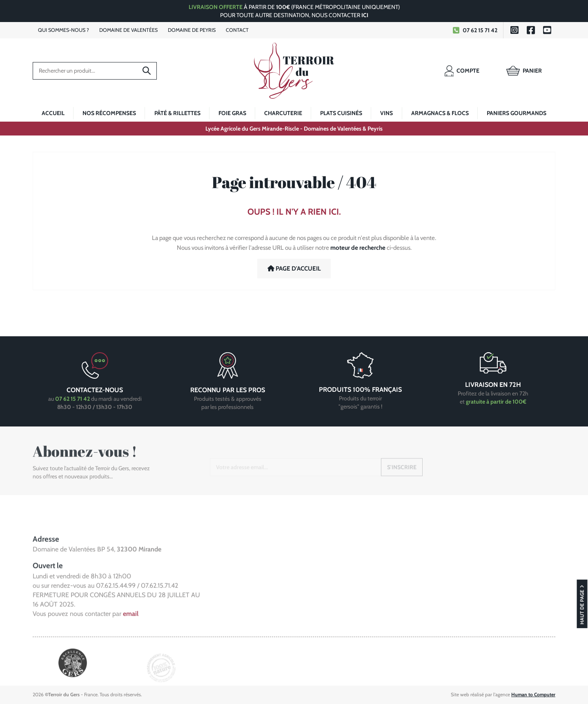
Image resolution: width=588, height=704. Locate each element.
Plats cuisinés (341, 113)
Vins (386, 113)
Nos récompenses (109, 113)
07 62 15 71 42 (474, 30)
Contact (237, 30)
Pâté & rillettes (177, 113)
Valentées (128, 30)
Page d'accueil (294, 269)
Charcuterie (283, 113)
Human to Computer (533, 695)
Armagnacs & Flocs (440, 113)
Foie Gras (232, 113)
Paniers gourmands (517, 113)
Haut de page (582, 635)
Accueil (53, 113)
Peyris (192, 30)
